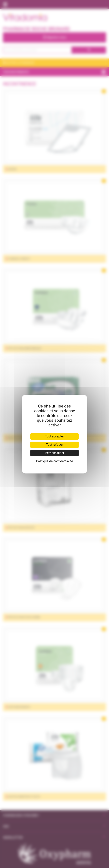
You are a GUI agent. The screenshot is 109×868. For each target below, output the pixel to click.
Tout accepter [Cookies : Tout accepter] (55, 436)
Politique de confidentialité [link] (54, 461)
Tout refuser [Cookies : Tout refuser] (55, 445)
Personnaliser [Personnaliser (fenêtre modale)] (54, 453)
